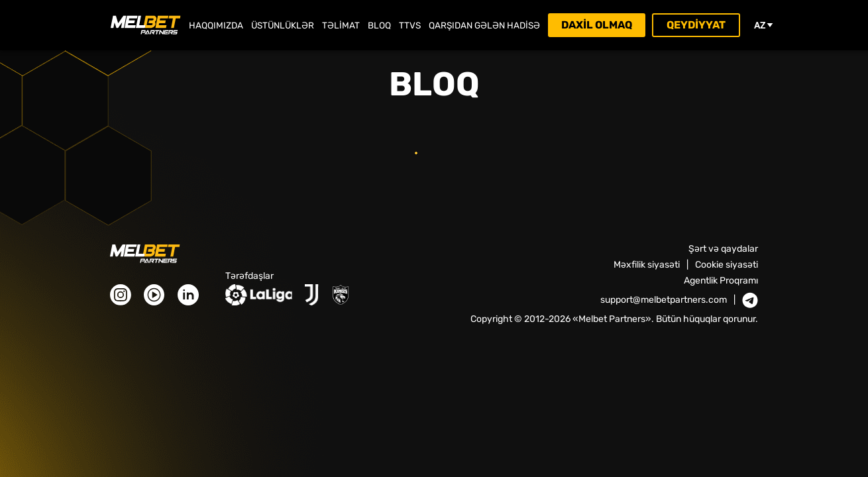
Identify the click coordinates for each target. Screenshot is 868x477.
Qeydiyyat (696, 25)
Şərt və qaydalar (723, 249)
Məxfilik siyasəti (647, 265)
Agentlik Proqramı (721, 281)
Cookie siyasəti (727, 265)
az (764, 25)
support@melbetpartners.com (664, 300)
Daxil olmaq (597, 25)
